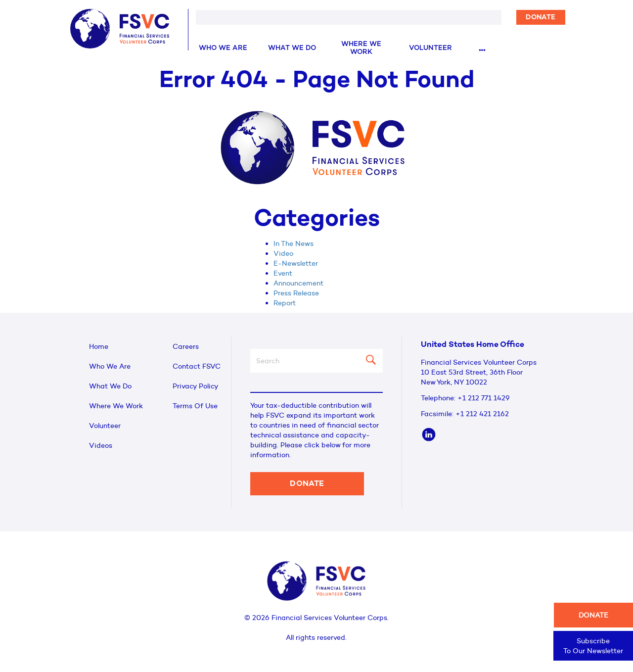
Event (283, 273)
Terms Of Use (195, 406)
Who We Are (223, 48)
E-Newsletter (296, 263)
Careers (186, 346)
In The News (294, 243)
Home (99, 346)
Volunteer (430, 48)
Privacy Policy (196, 386)
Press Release (296, 293)
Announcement (298, 283)
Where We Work (361, 48)
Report (285, 303)
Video (283, 253)
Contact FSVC (197, 366)
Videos (101, 445)
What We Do (292, 48)
